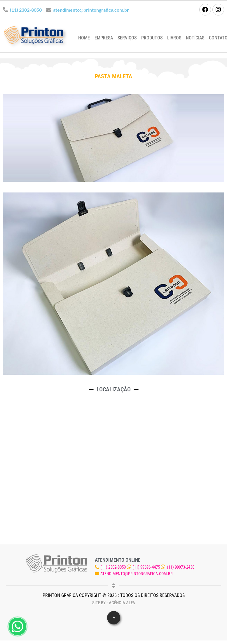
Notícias (195, 38)
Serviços (127, 38)
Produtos (152, 38)
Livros (174, 38)
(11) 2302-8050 (26, 10)
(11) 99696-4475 (146, 567)
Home (84, 38)
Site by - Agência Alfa (114, 603)
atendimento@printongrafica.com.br (91, 10)
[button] (114, 618)
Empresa (104, 38)
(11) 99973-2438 (181, 567)
